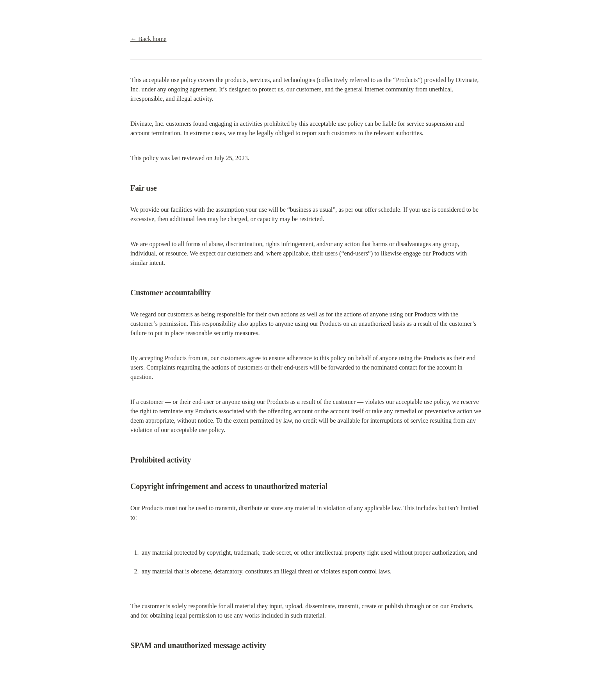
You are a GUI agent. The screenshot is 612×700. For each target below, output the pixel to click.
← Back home (148, 39)
